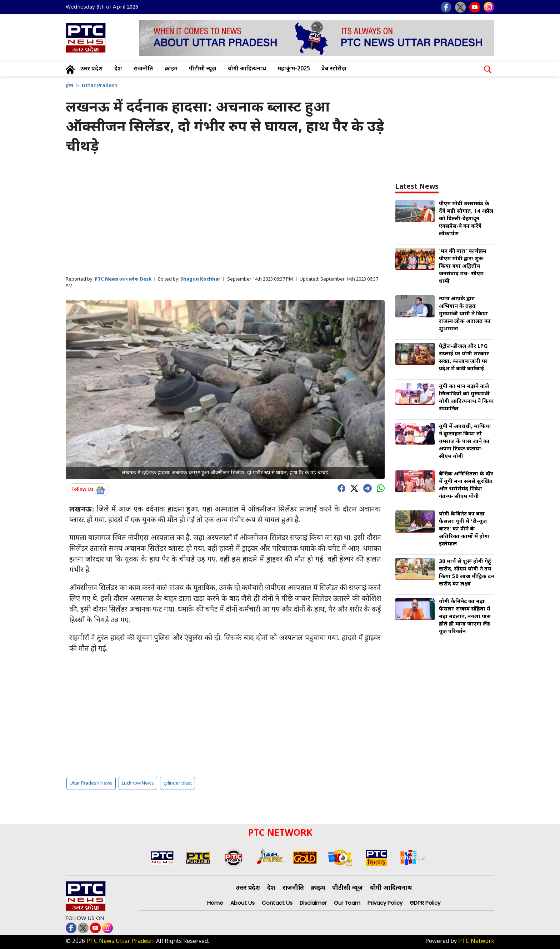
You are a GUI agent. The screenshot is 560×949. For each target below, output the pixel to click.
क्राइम (171, 69)
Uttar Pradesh (100, 86)
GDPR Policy (425, 903)
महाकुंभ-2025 (294, 69)
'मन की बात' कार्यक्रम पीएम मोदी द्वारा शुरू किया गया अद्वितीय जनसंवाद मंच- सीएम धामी (463, 266)
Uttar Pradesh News (91, 783)
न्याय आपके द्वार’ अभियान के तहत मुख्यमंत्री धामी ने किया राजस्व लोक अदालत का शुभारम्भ (465, 314)
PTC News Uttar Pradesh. (121, 942)
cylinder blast (177, 783)
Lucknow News (138, 783)
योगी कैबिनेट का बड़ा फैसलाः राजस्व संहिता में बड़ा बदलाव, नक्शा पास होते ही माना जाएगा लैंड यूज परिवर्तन (465, 617)
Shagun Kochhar (200, 279)
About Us (242, 903)
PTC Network (476, 942)
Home (215, 903)
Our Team (347, 903)
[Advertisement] (225, 216)
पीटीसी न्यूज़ (203, 69)
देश (118, 69)
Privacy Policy (385, 903)
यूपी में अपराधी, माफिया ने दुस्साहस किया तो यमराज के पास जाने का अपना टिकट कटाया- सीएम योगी (465, 442)
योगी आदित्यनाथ (247, 69)
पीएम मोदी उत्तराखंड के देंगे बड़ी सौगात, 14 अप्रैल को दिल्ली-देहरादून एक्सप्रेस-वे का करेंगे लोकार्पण (466, 219)
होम (69, 86)
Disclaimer (313, 903)
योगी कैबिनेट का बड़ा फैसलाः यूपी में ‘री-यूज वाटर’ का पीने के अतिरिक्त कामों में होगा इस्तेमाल (464, 529)
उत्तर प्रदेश (92, 69)
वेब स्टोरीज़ (334, 69)
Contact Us (277, 903)
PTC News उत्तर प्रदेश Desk (123, 279)
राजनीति (143, 69)
